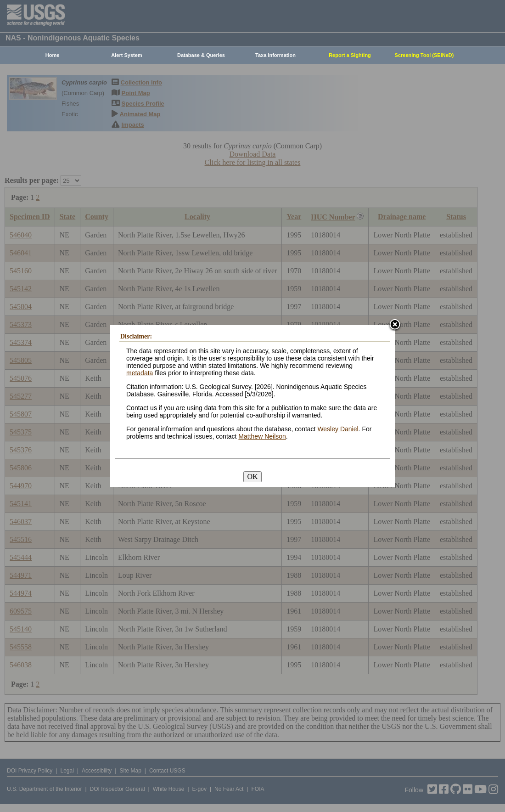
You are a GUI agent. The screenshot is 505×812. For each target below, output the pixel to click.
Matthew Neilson (262, 436)
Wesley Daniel (338, 429)
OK (252, 476)
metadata (140, 373)
